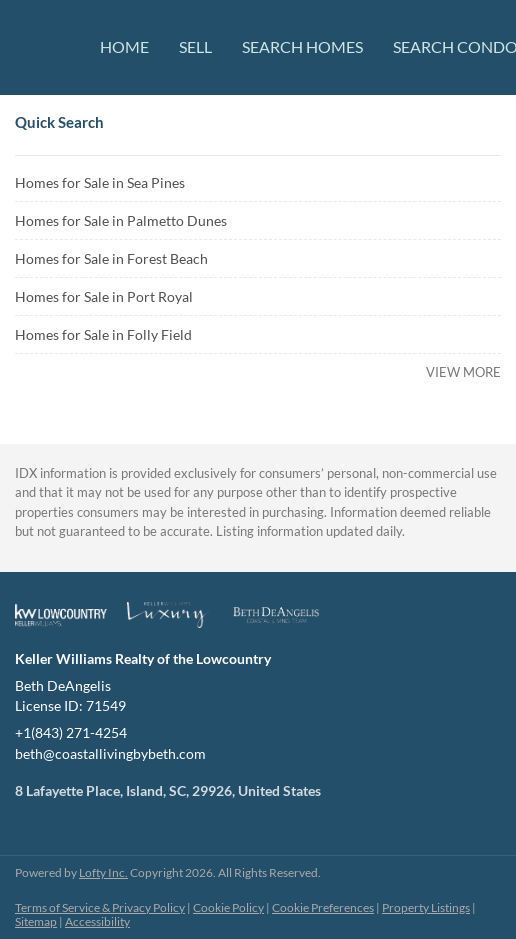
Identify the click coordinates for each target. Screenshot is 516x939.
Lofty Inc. (103, 872)
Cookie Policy (228, 907)
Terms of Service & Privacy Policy (100, 907)
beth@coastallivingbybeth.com (110, 753)
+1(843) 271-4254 (71, 732)
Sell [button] (195, 46)
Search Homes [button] (302, 46)
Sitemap (36, 921)
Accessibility (97, 921)
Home (124, 46)
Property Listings (426, 907)
